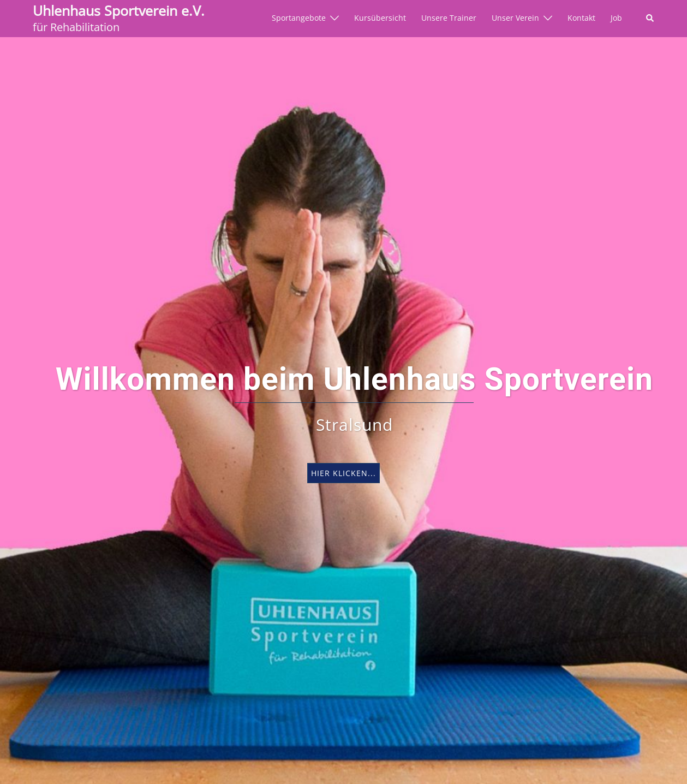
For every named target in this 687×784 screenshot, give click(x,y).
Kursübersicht (380, 18)
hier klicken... (343, 473)
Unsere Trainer (449, 18)
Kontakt (581, 18)
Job (616, 18)
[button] (650, 19)
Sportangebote (299, 18)
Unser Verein (515, 18)
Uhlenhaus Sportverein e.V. (119, 10)
